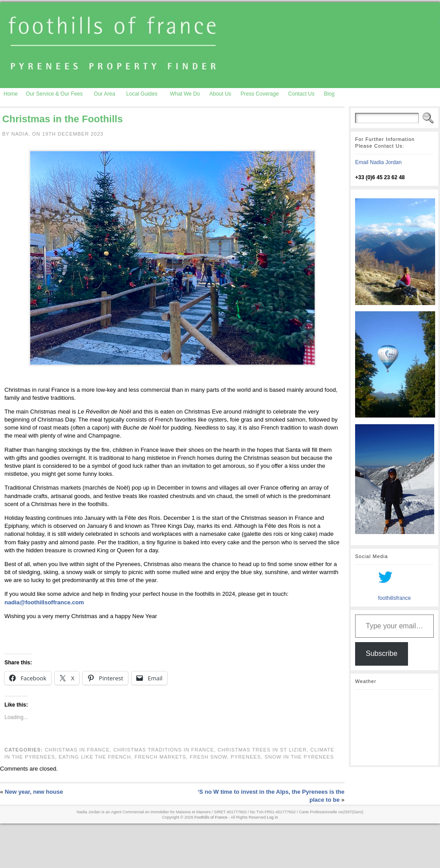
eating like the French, (97, 757)
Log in (273, 817)
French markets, (162, 757)
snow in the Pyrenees (299, 757)
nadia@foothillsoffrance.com (44, 602)
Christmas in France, (79, 750)
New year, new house (34, 792)
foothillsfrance (394, 598)
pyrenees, (248, 757)
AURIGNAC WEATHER (394, 727)
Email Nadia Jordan (378, 162)
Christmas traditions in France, (166, 750)
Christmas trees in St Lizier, (264, 750)
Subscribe (382, 653)
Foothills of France (211, 817)
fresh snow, (210, 757)
